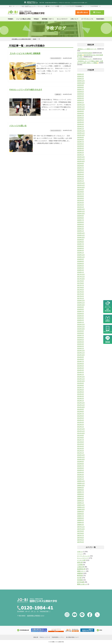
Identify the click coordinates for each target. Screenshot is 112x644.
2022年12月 (81, 157)
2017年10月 (81, 279)
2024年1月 (81, 129)
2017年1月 (81, 298)
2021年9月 (81, 190)
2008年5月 (81, 520)
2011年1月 (81, 453)
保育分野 (80, 562)
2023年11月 (81, 133)
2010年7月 (81, 466)
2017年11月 (81, 277)
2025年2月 (81, 100)
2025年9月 (81, 85)
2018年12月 (81, 255)
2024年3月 (81, 124)
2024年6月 (81, 118)
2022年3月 (81, 177)
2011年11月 (81, 431)
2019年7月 (81, 244)
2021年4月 (81, 200)
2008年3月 (81, 525)
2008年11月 (81, 507)
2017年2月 (81, 296)
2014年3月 (81, 370)
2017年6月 (81, 287)
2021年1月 (81, 207)
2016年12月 (81, 301)
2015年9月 (81, 331)
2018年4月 (81, 268)
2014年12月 (81, 351)
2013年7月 (81, 388)
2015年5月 (81, 340)
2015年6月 (81, 338)
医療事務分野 (81, 569)
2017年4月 (81, 292)
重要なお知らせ (82, 584)
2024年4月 (81, 122)
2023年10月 (81, 135)
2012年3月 (81, 422)
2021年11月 (81, 185)
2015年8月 (81, 333)
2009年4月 (81, 499)
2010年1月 (81, 479)
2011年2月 (81, 451)
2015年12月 (81, 324)
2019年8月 (81, 242)
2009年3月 (81, 501)
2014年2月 (81, 372)
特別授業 (80, 580)
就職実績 (80, 573)
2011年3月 (81, 448)
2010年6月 (81, 468)
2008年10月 (81, 509)
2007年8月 (81, 533)
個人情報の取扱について (72, 637)
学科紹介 (36, 19)
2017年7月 (81, 285)
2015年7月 (81, 335)
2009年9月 (81, 488)
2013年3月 (81, 396)
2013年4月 (81, 394)
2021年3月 (81, 203)
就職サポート (81, 571)
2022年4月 (81, 174)
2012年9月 (81, 409)
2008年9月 (81, 512)
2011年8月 (81, 438)
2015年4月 (81, 342)
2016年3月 (81, 318)
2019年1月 (81, 253)
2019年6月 (81, 246)
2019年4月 (81, 251)
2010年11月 (81, 457)
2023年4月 (81, 148)
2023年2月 (81, 153)
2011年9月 (81, 435)
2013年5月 (81, 392)
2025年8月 (81, 87)
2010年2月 (81, 477)
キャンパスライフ (56, 58)
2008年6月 (81, 518)
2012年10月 (81, 407)
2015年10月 (81, 329)
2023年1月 (81, 155)
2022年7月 (81, 168)
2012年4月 (81, 420)
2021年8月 (81, 192)
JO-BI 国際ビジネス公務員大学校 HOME (21, 39)
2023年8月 (81, 140)
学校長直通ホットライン (58, 637)
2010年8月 (81, 464)
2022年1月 (81, 181)
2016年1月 (81, 322)
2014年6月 (81, 364)
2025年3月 (81, 98)
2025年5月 (81, 94)
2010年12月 (81, 455)
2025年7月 (81, 90)
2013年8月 (81, 385)
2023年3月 (81, 150)
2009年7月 (81, 492)
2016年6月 (81, 314)
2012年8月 (81, 412)
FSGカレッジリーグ (45, 637)
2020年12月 (81, 209)
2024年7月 (81, 116)
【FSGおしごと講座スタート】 (87, 49)
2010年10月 (81, 459)
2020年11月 (81, 211)
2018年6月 (81, 264)
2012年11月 (81, 405)
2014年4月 (81, 368)
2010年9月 (81, 462)
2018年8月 (81, 261)
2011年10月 (81, 433)
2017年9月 (81, 281)
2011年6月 (81, 442)
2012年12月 (81, 403)
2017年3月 (81, 294)
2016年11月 (81, 303)
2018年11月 (81, 257)
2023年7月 (81, 142)
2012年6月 (81, 416)
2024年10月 (81, 109)
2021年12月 (81, 183)
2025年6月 (81, 92)
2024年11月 (81, 107)
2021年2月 (81, 205)
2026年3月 (81, 76)
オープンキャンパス (87, 19)
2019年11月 (81, 235)
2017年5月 (81, 290)
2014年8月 (81, 359)
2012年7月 (81, 414)
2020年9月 (81, 216)
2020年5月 (81, 224)
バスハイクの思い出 (18, 126)
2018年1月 (81, 272)
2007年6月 (81, 538)
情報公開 (36, 637)
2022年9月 (81, 163)
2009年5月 (81, 496)
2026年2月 (81, 79)
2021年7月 (81, 194)
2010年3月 (81, 475)
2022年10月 (81, 161)
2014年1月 (81, 375)
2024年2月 (81, 126)
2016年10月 (81, 305)
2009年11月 (81, 483)
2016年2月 (81, 320)
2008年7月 (81, 516)
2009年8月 (81, 490)
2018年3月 (81, 270)
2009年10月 (81, 485)
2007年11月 (81, 527)
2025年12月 (81, 81)
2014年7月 (81, 361)
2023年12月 (81, 131)
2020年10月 (81, 214)
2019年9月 (81, 240)
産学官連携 (81, 582)
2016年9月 (81, 307)
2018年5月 (81, 266)
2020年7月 (81, 220)
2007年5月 (81, 540)
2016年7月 (81, 311)
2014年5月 (81, 366)
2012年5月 (81, 418)
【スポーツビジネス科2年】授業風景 (25, 53)
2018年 (35, 39)
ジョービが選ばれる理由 (23, 19)
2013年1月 (81, 401)
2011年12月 (81, 429)
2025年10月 (81, 83)
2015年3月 (81, 344)
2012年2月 (81, 425)
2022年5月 (81, 172)
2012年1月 (81, 427)
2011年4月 (81, 446)
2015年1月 (81, 348)
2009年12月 (81, 481)
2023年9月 (81, 137)
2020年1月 (81, 231)
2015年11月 (81, 327)
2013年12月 (81, 377)
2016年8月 (81, 309)
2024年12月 (81, 105)
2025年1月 (81, 103)
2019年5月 (81, 248)
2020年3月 (81, 229)
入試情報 (80, 565)
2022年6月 (81, 170)
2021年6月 (81, 196)
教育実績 (80, 576)
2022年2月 (81, 179)
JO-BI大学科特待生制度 (85, 53)
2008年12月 (81, 505)
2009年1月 (81, 503)
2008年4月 (81, 522)
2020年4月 (81, 227)
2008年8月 (81, 514)
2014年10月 (81, 355)
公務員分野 (81, 567)
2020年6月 (81, 222)
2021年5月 (81, 198)
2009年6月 (81, 494)
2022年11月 (81, 159)
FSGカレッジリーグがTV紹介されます (26, 90)
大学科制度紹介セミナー (85, 59)
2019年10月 (81, 237)
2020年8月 (81, 218)
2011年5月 (81, 444)
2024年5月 (81, 120)
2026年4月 (81, 74)
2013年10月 (81, 381)
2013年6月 (81, 390)
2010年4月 (81, 472)
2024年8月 (81, 113)
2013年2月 (81, 398)
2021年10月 (81, 187)
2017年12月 (81, 274)
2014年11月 (81, 353)
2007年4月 (81, 542)
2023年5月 (81, 146)
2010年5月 (81, 470)
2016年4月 (81, 316)
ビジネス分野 (81, 560)
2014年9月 (81, 357)
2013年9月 (81, 383)
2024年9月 (81, 111)
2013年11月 (81, 379)
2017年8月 (81, 283)
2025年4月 (81, 96)
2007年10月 (81, 529)
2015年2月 (81, 346)
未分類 (79, 578)
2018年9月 (81, 259)
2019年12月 (81, 233)
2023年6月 (81, 144)
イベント (80, 554)
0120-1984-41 (38, 608)
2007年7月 (81, 536)
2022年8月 (81, 166)
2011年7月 (81, 440)
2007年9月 (81, 531)
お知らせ (58, 94)
